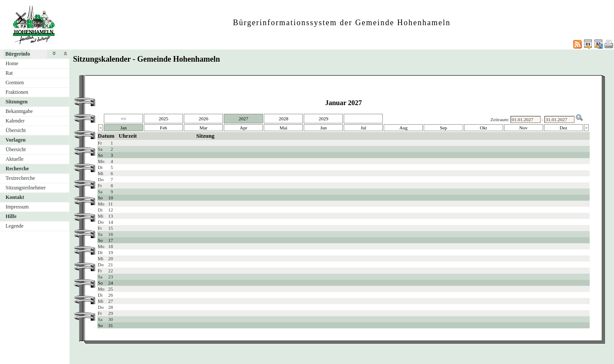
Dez (564, 128)
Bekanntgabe (19, 111)
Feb (164, 128)
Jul (363, 128)
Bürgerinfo (18, 54)
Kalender (15, 121)
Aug (403, 128)
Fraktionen (17, 92)
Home (12, 63)
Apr (244, 128)
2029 (323, 119)
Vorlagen (16, 140)
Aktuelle (15, 159)
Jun (324, 128)
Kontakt (15, 197)
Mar (203, 128)
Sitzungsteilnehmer (26, 188)
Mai (284, 128)
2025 (163, 119)
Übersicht (16, 130)
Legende (15, 226)
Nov (523, 128)
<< (123, 119)
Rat (9, 73)
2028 (283, 119)
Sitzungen (17, 102)
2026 (203, 119)
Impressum (17, 207)
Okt (483, 128)
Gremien (15, 83)
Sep (443, 128)
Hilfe (11, 216)
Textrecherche (20, 178)
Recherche (17, 169)
